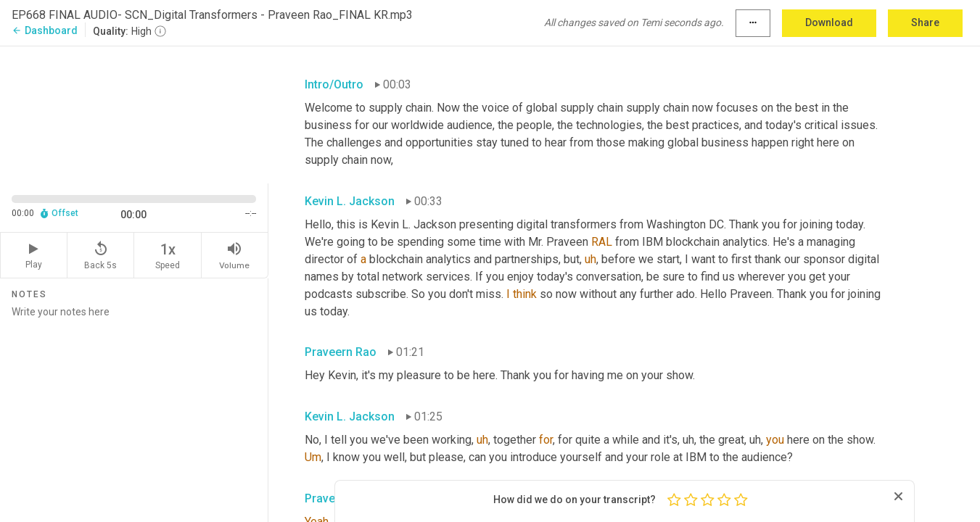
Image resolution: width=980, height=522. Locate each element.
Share (925, 22)
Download (829, 22)
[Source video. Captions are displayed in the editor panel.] (134, 113)
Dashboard (45, 30)
